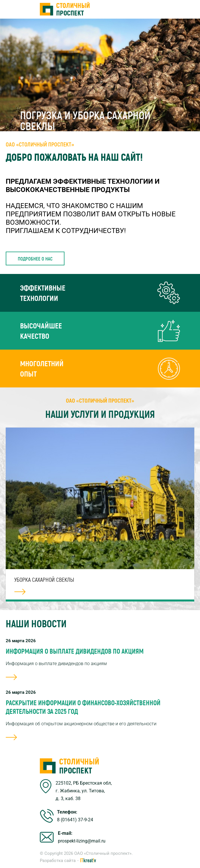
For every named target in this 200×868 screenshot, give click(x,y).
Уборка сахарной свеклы (44, 579)
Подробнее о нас (35, 258)
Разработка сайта (58, 861)
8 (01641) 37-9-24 (75, 820)
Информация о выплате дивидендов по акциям (75, 651)
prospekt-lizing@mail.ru (82, 841)
